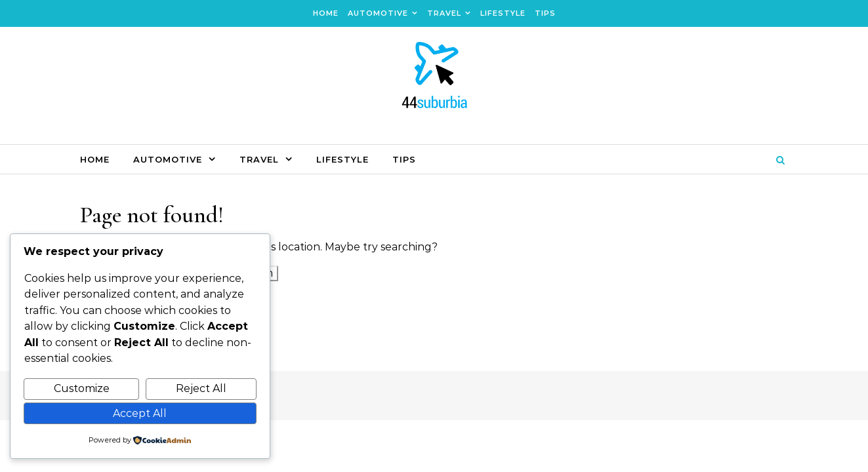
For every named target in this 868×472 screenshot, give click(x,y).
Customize (82, 388)
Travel (444, 13)
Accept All (140, 413)
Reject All (201, 388)
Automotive (378, 13)
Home (326, 13)
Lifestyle (503, 13)
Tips (545, 13)
